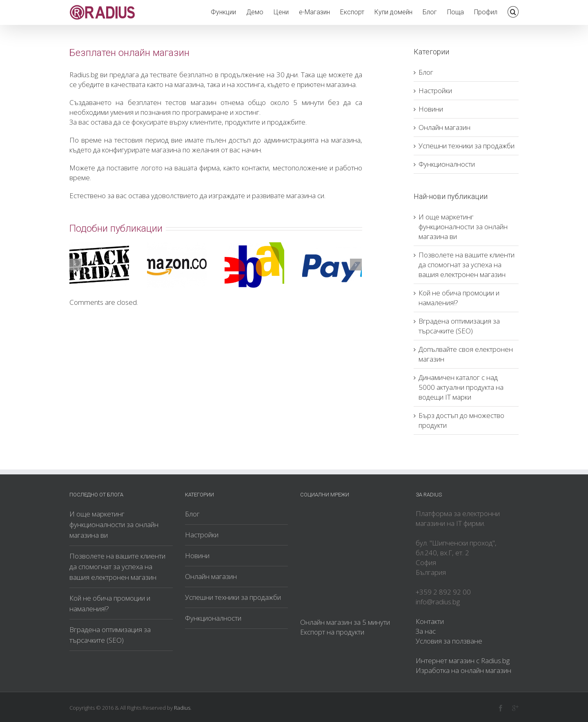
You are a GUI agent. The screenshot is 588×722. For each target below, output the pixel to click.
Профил (486, 12)
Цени (281, 12)
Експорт (352, 12)
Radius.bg (84, 75)
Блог (430, 12)
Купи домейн (393, 12)
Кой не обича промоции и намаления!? (110, 603)
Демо (255, 12)
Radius (182, 708)
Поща (455, 12)
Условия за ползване (449, 641)
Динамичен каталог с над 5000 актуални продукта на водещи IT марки (461, 387)
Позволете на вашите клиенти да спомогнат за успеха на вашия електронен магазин (467, 265)
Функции (223, 12)
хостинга (250, 84)
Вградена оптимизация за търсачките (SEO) (459, 326)
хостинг (247, 112)
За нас (426, 631)
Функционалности (447, 164)
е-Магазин (314, 12)
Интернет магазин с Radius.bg (463, 661)
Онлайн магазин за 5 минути (345, 622)
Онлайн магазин (444, 127)
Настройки (435, 91)
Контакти (430, 621)
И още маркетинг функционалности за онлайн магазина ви (463, 227)
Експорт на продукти (332, 632)
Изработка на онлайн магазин (463, 670)
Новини (431, 109)
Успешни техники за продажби (467, 146)
